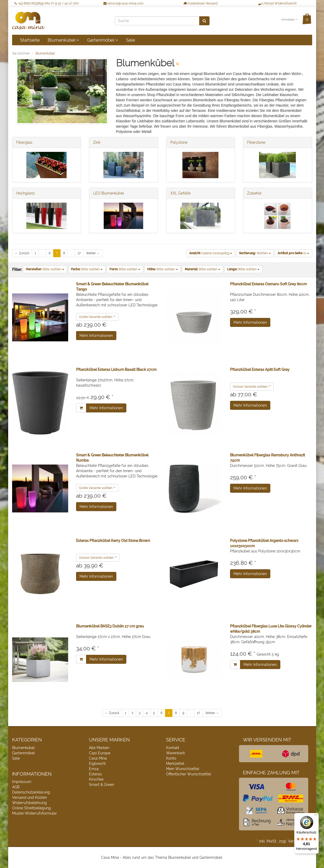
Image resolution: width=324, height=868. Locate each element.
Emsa (94, 769)
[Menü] (316, 816)
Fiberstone (256, 142)
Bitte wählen (45, 269)
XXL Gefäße (180, 193)
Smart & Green (102, 785)
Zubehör (254, 193)
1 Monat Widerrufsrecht (277, 3)
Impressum (22, 782)
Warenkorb (176, 753)
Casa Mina (98, 758)
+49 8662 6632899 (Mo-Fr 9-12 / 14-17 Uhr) (47, 3)
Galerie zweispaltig (211, 253)
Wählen (255, 253)
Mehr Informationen (96, 336)
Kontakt (173, 748)
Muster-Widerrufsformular (34, 813)
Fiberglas (24, 142)
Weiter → (93, 253)
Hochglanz (26, 193)
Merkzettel (175, 764)
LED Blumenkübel (109, 193)
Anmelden (289, 20)
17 (79, 253)
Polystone (179, 142)
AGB (16, 787)
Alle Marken (99, 748)
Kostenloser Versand (200, 3)
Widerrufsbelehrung (29, 803)
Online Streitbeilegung (31, 808)
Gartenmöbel (103, 40)
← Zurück (22, 253)
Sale (131, 40)
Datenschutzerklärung (31, 792)
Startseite (30, 40)
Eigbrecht (97, 764)
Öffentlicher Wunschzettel (189, 774)
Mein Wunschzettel (183, 769)
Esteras (95, 774)
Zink (97, 142)
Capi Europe (100, 753)
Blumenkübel (63, 40)
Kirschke (96, 779)
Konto (171, 758)
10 (293, 253)
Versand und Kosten (29, 797)
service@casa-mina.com (123, 3)
